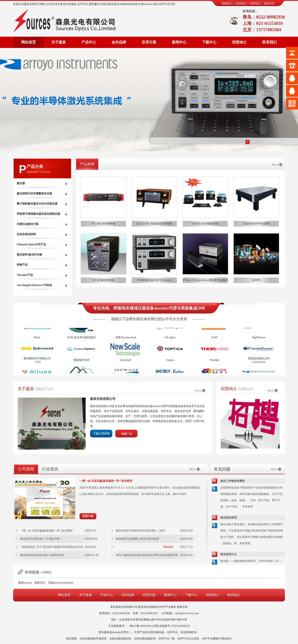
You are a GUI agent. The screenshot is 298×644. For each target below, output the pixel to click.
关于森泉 (59, 42)
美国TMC (40, 583)
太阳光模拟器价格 (120, 639)
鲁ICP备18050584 (140, 626)
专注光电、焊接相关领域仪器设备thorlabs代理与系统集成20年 (149, 308)
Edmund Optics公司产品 (31, 244)
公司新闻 (26, 469)
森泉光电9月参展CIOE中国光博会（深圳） (142, 531)
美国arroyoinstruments (61, 583)
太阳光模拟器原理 (145, 639)
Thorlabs (215, 362)
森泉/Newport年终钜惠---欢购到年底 (42, 555)
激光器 (21, 183)
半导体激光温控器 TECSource (154, 280)
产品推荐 (87, 164)
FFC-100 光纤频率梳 (103, 224)
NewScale (126, 362)
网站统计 (227, 639)
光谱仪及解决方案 (28, 224)
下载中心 (209, 42)
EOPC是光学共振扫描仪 (81, 339)
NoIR (215, 339)
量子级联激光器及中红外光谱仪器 (37, 204)
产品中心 (89, 42)
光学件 (256, 280)
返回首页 (269, 3)
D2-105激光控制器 (103, 280)
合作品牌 (119, 42)
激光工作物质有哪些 (233, 481)
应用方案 (149, 42)
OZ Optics (170, 339)
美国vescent (25, 583)
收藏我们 (227, 3)
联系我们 (255, 3)
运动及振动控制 (26, 234)
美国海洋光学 (82, 362)
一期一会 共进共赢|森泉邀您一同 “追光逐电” (106, 481)
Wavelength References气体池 (34, 285)
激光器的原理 (228, 518)
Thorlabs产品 (25, 275)
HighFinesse (259, 339)
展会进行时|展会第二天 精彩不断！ (41, 539)
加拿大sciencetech (126, 339)
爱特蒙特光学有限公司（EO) (37, 362)
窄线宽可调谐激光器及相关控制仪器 (38, 214)
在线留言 (241, 3)
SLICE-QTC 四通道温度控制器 (154, 224)
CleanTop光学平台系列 (256, 224)
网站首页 (29, 42)
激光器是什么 (228, 554)
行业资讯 (50, 469)
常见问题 (222, 469)
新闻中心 (179, 42)
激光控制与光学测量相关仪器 (34, 193)
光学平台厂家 (166, 639)
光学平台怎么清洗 (188, 639)
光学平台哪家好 (211, 639)
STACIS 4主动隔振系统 (205, 224)
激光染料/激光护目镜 (29, 255)
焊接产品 (22, 265)
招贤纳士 (239, 42)
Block (37, 339)
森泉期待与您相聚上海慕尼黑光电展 (137, 539)
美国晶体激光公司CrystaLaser (259, 362)
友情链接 (32, 572)
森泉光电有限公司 (103, 399)
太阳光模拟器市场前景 (93, 639)
